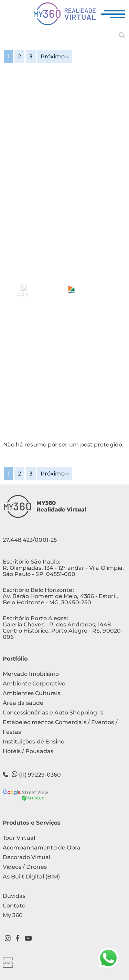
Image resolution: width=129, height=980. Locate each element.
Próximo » (55, 56)
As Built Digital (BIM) (31, 877)
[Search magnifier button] (122, 35)
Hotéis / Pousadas (28, 751)
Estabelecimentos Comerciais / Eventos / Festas (60, 727)
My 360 (13, 915)
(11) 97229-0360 (32, 774)
